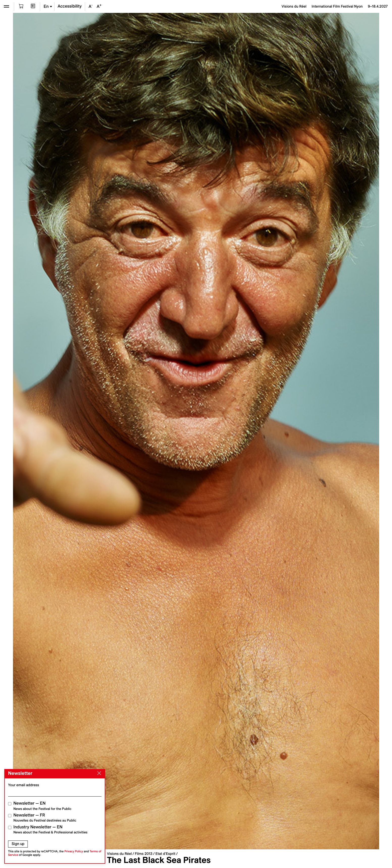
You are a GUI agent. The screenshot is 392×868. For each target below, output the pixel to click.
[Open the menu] (6, 6)
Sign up (18, 844)
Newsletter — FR (45, 818)
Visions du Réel (119, 854)
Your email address (24, 785)
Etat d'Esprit (165, 854)
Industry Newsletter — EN (50, 829)
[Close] (98, 773)
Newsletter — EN (42, 806)
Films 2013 (143, 854)
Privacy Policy (74, 851)
